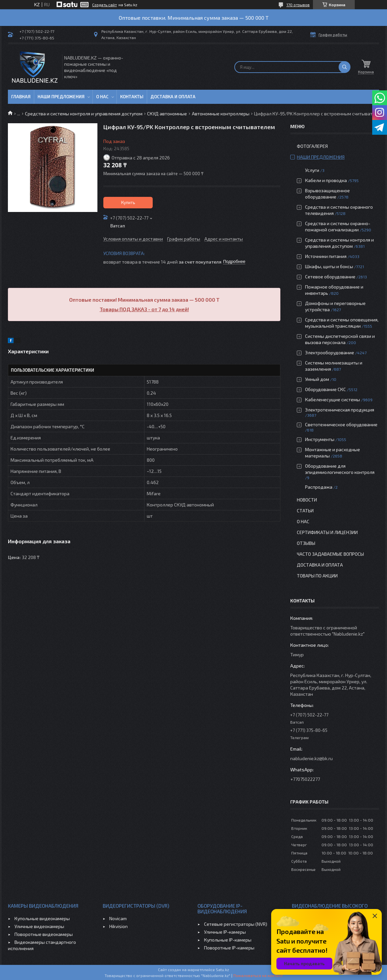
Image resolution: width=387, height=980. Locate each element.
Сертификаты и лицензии (327, 532)
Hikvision (118, 926)
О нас (102, 97)
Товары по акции (317, 576)
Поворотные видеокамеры (44, 934)
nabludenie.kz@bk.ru (311, 758)
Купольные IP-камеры (228, 940)
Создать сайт (104, 5)
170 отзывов (298, 5)
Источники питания (326, 256)
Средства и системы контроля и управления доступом (84, 114)
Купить (128, 202)
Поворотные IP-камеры (229, 948)
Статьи (305, 511)
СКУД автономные (167, 114)
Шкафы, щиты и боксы (329, 266)
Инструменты (320, 439)
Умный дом (317, 379)
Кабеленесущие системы (333, 399)
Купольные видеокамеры (42, 918)
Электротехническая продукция (340, 410)
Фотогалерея (312, 146)
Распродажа (319, 487)
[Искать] (345, 67)
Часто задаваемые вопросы (330, 554)
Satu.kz (222, 969)
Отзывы (306, 543)
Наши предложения (61, 97)
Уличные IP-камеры (225, 932)
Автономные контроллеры (221, 114)
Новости (307, 500)
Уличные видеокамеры (39, 926)
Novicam (118, 918)
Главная (21, 97)
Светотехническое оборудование (341, 424)
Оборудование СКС (325, 389)
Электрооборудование (330, 352)
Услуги (312, 170)
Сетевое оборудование (330, 277)
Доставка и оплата (173, 97)
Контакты (132, 97)
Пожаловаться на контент (258, 975)
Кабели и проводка (326, 180)
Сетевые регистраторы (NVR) (236, 924)
